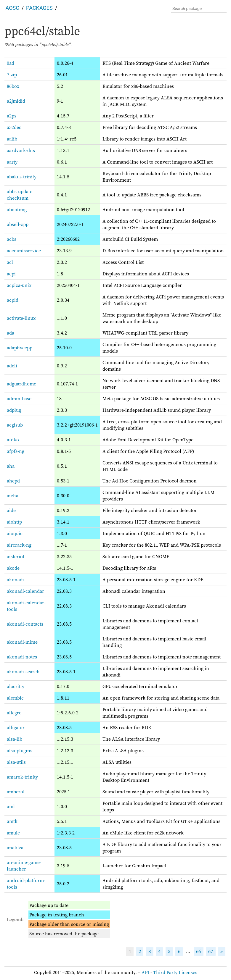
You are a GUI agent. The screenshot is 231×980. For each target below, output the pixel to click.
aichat (13, 495)
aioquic (15, 533)
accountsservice (24, 251)
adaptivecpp (20, 348)
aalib (12, 139)
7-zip (12, 75)
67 (211, 951)
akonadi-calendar (25, 591)
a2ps (12, 116)
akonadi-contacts (25, 624)
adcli (12, 366)
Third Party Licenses (175, 972)
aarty (12, 162)
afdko (13, 440)
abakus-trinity (22, 177)
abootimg (17, 209)
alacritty (16, 686)
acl (10, 262)
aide (11, 510)
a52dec (14, 127)
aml (11, 806)
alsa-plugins (20, 750)
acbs (12, 239)
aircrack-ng (19, 545)
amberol (16, 792)
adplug (14, 410)
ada (11, 333)
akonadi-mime (22, 642)
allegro (14, 713)
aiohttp (14, 522)
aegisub (15, 425)
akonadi (15, 579)
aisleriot (16, 556)
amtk (12, 821)
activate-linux (21, 318)
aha (11, 466)
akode (13, 568)
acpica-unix (19, 285)
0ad (11, 63)
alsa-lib (15, 739)
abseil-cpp (18, 224)
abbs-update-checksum (20, 195)
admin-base (19, 398)
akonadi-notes (22, 657)
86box (13, 86)
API (145, 972)
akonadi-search (23, 671)
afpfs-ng (16, 451)
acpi (11, 274)
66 (198, 951)
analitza (15, 847)
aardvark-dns (21, 150)
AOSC (12, 8)
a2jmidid (16, 101)
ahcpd (13, 481)
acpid (13, 300)
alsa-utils (16, 762)
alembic (15, 698)
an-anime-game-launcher (24, 866)
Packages (39, 8)
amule (13, 833)
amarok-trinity (22, 777)
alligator (16, 727)
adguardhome (21, 384)
